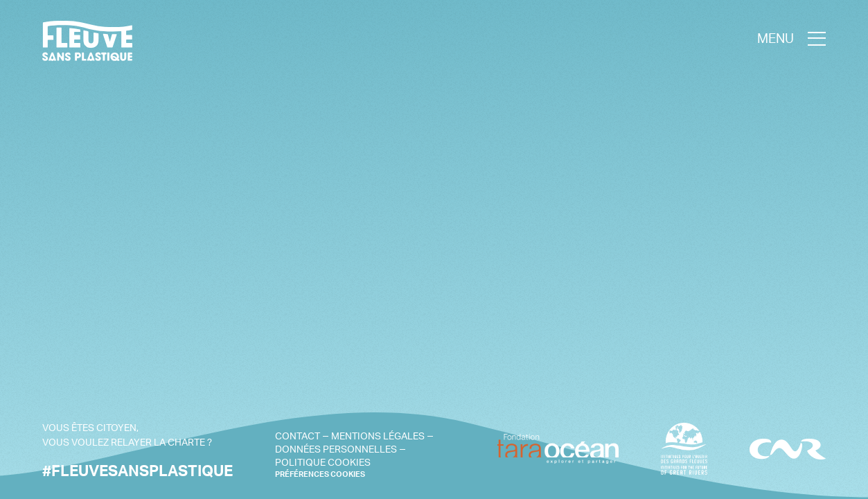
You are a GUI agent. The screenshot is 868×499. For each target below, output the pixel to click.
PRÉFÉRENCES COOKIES (320, 474)
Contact (298, 436)
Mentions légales (378, 436)
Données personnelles (336, 449)
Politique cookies (323, 462)
